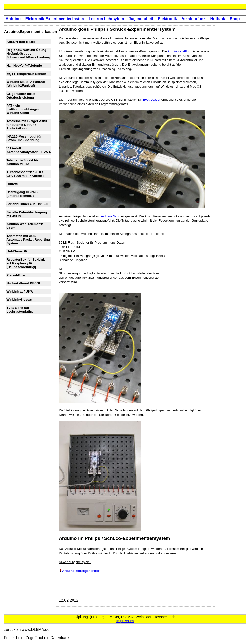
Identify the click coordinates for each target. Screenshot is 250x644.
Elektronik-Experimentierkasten (55, 19)
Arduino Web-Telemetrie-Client (26, 226)
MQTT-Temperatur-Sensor (26, 74)
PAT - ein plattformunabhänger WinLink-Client (23, 109)
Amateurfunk (193, 19)
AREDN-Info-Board (21, 42)
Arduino (13, 19)
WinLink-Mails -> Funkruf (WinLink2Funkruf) (26, 84)
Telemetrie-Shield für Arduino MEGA (22, 162)
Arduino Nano (111, 216)
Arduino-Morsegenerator (79, 571)
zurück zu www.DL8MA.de (27, 629)
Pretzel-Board (17, 275)
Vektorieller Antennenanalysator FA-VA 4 (28, 150)
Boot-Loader (152, 100)
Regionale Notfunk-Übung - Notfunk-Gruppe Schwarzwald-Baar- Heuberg (28, 54)
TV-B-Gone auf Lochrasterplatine (20, 310)
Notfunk (218, 19)
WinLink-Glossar (19, 300)
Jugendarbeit (141, 19)
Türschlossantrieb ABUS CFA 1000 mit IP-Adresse (25, 174)
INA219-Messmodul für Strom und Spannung (24, 138)
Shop (235, 19)
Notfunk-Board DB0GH (24, 283)
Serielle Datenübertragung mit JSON (27, 214)
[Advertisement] (231, 99)
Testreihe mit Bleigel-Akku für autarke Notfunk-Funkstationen (27, 125)
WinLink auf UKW (20, 292)
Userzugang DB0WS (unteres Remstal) (22, 194)
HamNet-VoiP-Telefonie (24, 65)
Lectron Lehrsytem (106, 19)
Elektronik (167, 19)
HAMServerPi (17, 251)
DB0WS (12, 184)
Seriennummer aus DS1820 (27, 204)
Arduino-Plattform (180, 51)
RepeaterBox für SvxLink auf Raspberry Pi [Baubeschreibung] (26, 263)
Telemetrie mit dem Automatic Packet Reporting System (28, 240)
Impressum (125, 621)
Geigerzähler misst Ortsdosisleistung (21, 96)
